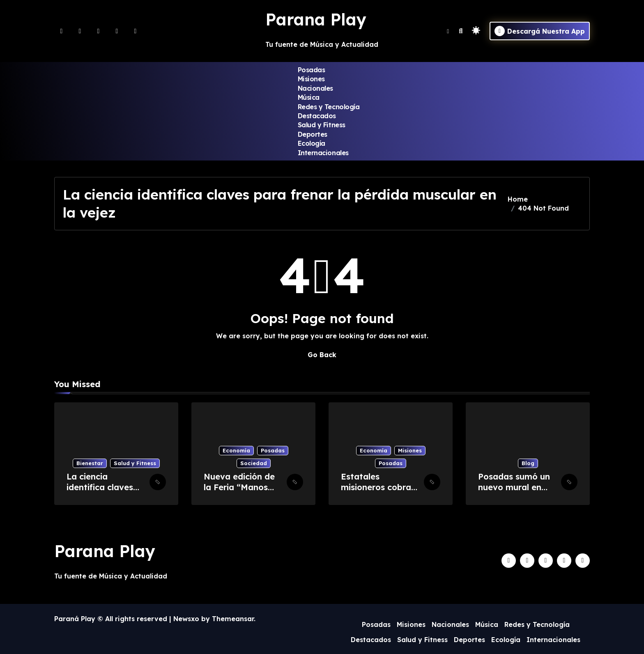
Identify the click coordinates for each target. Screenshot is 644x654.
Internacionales (323, 153)
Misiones (311, 79)
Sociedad (254, 463)
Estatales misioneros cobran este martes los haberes (378, 492)
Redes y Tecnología (329, 107)
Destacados (317, 116)
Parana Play (316, 19)
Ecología (312, 143)
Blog (528, 463)
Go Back (322, 355)
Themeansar (233, 619)
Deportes (313, 134)
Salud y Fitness (322, 125)
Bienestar (90, 463)
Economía (236, 450)
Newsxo (186, 619)
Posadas (312, 70)
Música (309, 97)
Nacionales (315, 88)
